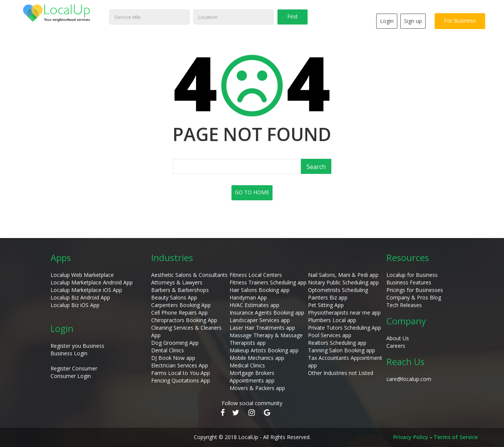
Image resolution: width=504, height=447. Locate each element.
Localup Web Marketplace (82, 275)
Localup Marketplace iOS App (86, 290)
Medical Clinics (247, 365)
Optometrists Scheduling (338, 290)
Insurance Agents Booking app (267, 313)
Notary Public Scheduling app (343, 282)
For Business (460, 21)
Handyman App (248, 297)
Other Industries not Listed (341, 373)
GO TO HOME (252, 192)
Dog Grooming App (175, 343)
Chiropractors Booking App (184, 320)
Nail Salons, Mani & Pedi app (343, 275)
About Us (398, 338)
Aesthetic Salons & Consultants (189, 275)
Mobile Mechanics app (257, 358)
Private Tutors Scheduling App (345, 328)
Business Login (69, 353)
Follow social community (252, 403)
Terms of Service (456, 437)
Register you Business (77, 346)
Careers (396, 346)
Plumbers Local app (332, 320)
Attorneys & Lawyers (177, 282)
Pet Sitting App (326, 305)
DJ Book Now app (173, 358)
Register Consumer (74, 368)
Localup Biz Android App (80, 297)
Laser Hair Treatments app (262, 328)
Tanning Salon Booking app (342, 350)
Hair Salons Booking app (260, 290)
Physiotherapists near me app (344, 313)
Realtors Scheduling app (337, 343)
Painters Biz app (328, 297)
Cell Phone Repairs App (179, 313)
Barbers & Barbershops (180, 290)
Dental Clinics (168, 350)
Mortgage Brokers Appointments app (252, 377)
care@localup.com (409, 379)
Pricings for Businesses (415, 290)
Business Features (409, 282)
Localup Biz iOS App (75, 305)
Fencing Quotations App (181, 380)
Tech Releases (404, 305)
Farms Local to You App (181, 373)
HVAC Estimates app (254, 305)
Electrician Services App (180, 365)
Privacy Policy (411, 437)
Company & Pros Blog (414, 297)
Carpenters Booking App (181, 305)
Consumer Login (71, 376)
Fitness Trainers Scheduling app (268, 282)
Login (387, 21)
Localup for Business (412, 275)
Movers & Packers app (257, 388)
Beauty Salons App (174, 297)
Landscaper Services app (260, 320)
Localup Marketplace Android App (92, 282)
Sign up (413, 21)
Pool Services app (330, 335)
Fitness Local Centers (256, 275)
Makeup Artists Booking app (264, 350)
